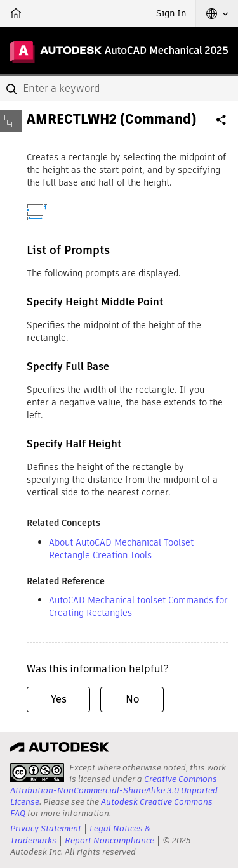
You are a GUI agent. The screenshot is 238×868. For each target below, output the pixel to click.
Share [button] (222, 125)
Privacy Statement (46, 828)
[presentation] (37, 773)
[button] (217, 13)
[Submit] (13, 89)
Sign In (171, 13)
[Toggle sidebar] (11, 121)
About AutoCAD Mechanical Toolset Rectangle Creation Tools (121, 549)
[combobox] (119, 89)
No (132, 699)
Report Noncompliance (109, 840)
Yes (59, 699)
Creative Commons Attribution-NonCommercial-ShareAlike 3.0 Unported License (114, 790)
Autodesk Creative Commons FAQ (111, 807)
